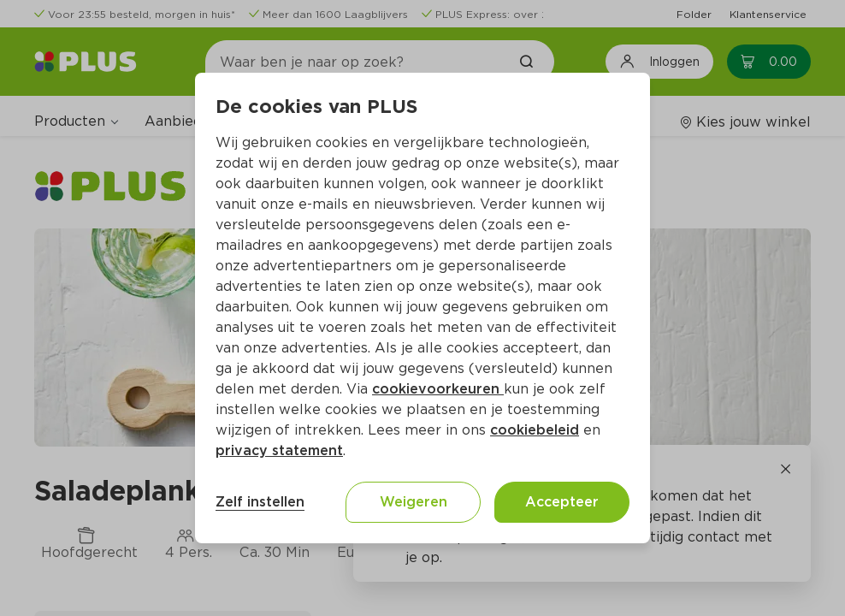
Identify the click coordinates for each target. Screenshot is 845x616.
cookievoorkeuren (438, 389)
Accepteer (562, 502)
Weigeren (414, 502)
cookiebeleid (535, 430)
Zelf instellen (260, 502)
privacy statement (279, 450)
